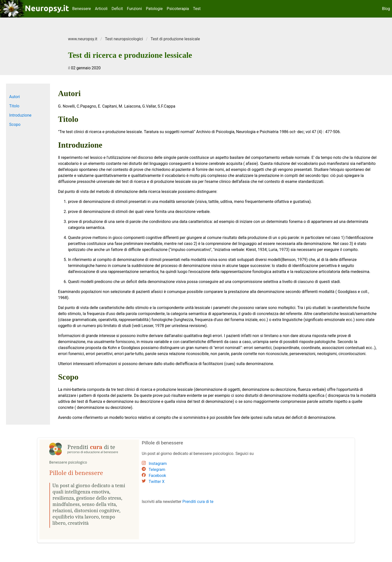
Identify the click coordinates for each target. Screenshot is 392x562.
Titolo (14, 106)
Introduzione (20, 115)
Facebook (157, 476)
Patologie (154, 9)
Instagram (158, 464)
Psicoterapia (178, 9)
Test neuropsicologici (124, 39)
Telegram (157, 470)
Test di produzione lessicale (175, 39)
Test (197, 9)
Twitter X (157, 482)
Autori (15, 97)
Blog (386, 9)
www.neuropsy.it (83, 39)
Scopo (15, 124)
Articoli (101, 9)
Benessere (82, 9)
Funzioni (134, 9)
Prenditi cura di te (198, 502)
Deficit (117, 9)
